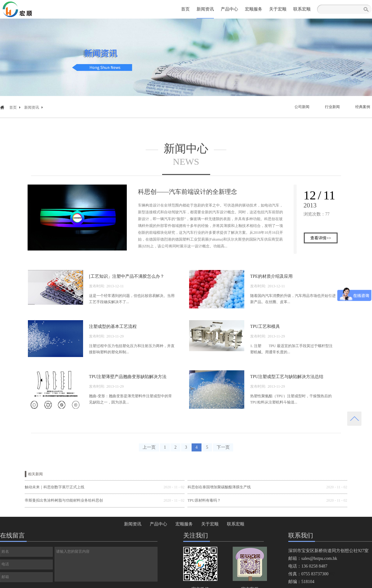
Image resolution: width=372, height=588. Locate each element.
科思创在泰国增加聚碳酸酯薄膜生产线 (219, 487)
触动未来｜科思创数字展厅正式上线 (55, 487)
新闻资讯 (32, 107)
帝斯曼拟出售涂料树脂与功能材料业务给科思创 (64, 500)
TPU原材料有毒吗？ (204, 500)
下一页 (223, 447)
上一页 (149, 447)
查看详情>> (321, 238)
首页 (185, 9)
